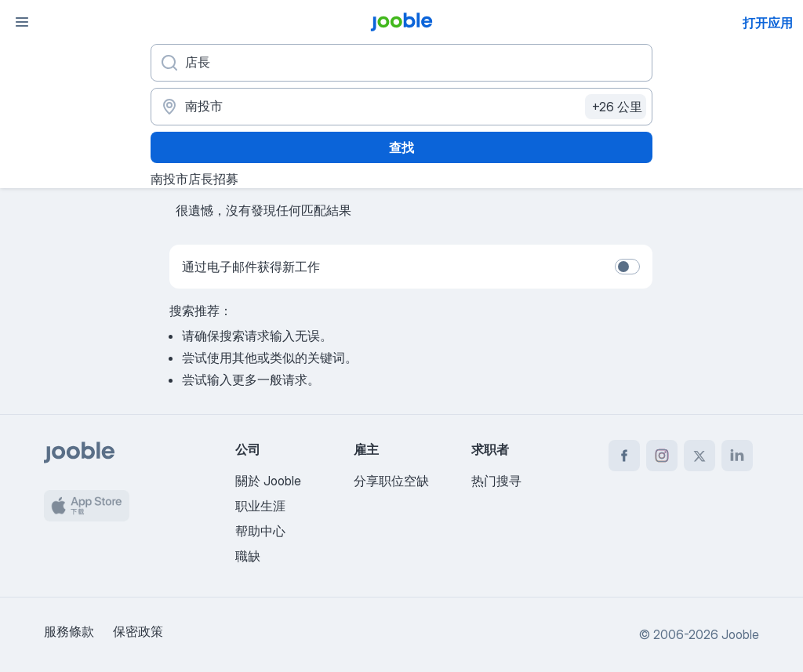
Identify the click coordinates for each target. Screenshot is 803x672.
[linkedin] (737, 456)
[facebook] (624, 456)
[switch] (627, 267)
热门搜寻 (496, 481)
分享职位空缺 (391, 481)
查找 (401, 147)
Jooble (740, 634)
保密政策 (138, 631)
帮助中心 (260, 531)
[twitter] (699, 456)
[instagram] (662, 456)
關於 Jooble (268, 481)
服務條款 (69, 631)
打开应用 (768, 23)
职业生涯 (260, 506)
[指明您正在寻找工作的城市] (401, 107)
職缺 (248, 556)
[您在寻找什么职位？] (401, 63)
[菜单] (22, 22)
